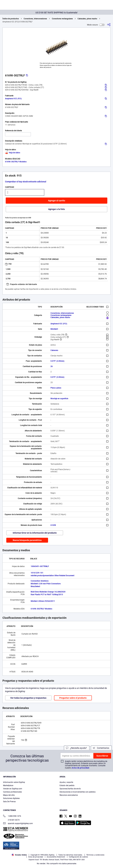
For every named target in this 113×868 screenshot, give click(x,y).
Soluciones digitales (11, 798)
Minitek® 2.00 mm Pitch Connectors (46, 584)
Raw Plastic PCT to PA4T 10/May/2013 (47, 595)
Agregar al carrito (57, 201)
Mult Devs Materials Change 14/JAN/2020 (48, 592)
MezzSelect (35, 586)
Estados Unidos (19, 855)
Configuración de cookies (78, 857)
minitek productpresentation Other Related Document (53, 576)
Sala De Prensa (9, 802)
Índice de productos (11, 19)
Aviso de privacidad (80, 768)
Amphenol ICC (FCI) (13, 99)
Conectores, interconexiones (35, 19)
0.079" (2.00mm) (57, 361)
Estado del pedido (67, 785)
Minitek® (54, 329)
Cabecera (54, 350)
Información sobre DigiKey (14, 782)
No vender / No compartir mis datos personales (57, 864)
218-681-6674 (11, 820)
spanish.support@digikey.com (18, 824)
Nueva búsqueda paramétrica (27, 540)
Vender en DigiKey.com (13, 789)
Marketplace (8, 785)
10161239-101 (37, 573)
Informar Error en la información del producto (35, 533)
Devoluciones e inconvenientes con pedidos (78, 792)
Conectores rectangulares (62, 19)
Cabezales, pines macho (87, 19)
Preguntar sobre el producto (73, 698)
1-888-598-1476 (12, 816)
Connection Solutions (40, 581)
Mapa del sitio (9, 795)
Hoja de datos (13, 153)
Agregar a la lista (56, 209)
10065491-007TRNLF (40, 566)
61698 (53, 525)
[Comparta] (109, 25)
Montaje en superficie (59, 399)
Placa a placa (56, 388)
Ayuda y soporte (66, 782)
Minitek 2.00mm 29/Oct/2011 (43, 601)
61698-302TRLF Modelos (16, 162)
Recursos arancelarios (69, 795)
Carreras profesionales (12, 792)
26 (52, 366)
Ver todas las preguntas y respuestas (28, 698)
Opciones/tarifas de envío (70, 789)
